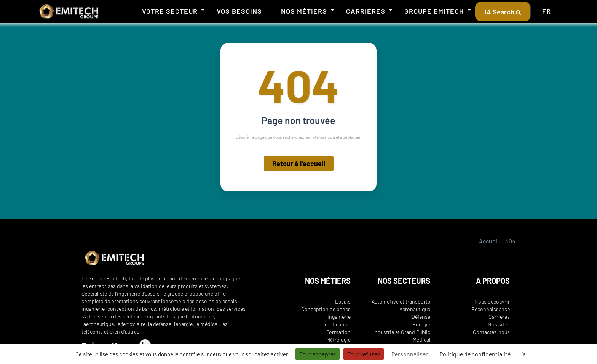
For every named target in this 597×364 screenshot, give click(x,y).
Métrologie (338, 339)
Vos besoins (239, 11)
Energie (421, 324)
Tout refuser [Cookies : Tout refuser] (364, 354)
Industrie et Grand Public (402, 332)
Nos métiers (304, 11)
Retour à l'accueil (299, 164)
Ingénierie (339, 317)
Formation (338, 332)
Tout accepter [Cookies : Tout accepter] (318, 354)
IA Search (503, 12)
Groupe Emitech (434, 11)
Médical (421, 339)
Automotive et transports (401, 301)
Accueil (489, 241)
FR (547, 11)
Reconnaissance (491, 309)
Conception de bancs (326, 309)
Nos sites (499, 324)
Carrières (366, 11)
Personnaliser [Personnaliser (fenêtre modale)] (410, 354)
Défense (421, 317)
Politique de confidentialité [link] (475, 354)
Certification (336, 324)
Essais (343, 301)
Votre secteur (170, 11)
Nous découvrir (492, 301)
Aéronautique (415, 309)
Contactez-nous (491, 332)
